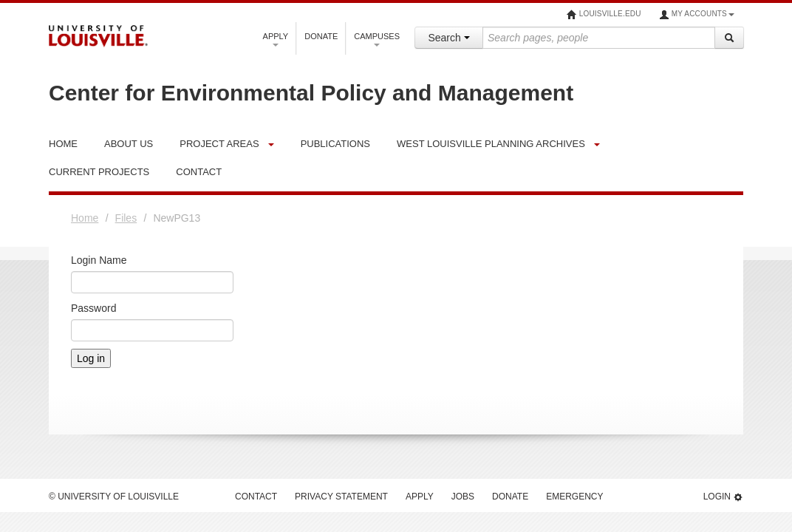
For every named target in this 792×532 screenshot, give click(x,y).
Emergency (574, 497)
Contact (256, 497)
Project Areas (219, 144)
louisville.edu (604, 15)
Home (85, 218)
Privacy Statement (341, 497)
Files (126, 218)
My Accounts (697, 15)
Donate (321, 36)
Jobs (463, 497)
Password (93, 308)
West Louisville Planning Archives (491, 144)
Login (723, 497)
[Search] (729, 38)
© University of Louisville (114, 497)
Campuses (377, 39)
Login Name (99, 260)
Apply (276, 39)
